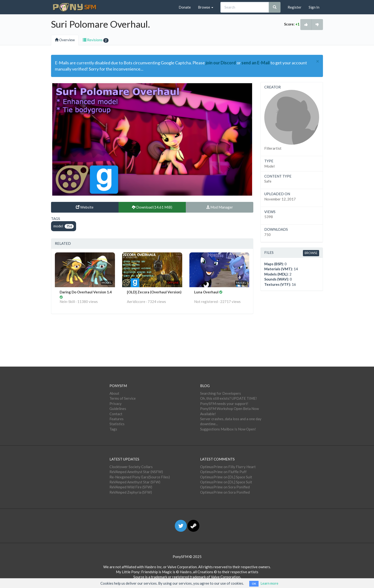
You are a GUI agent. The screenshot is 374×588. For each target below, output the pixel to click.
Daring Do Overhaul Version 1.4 (86, 292)
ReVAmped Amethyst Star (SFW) (135, 482)
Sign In (314, 7)
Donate (185, 7)
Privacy (116, 404)
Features (117, 419)
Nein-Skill (67, 302)
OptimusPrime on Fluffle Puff (223, 472)
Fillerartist (273, 148)
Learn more (269, 583)
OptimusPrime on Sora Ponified (225, 487)
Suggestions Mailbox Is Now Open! (228, 429)
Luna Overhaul (207, 292)
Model (269, 166)
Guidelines (118, 409)
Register (295, 7)
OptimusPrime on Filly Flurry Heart (228, 467)
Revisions (96, 40)
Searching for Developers (221, 393)
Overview (65, 40)
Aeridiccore (136, 302)
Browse (206, 7)
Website (85, 207)
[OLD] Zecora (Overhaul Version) (154, 292)
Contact (116, 414)
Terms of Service (123, 398)
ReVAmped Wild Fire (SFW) (131, 487)
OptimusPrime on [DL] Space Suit (226, 477)
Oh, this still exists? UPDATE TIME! (229, 398)
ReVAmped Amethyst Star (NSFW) (136, 472)
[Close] (318, 61)
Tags (113, 429)
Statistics (117, 424)
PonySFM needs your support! (224, 404)
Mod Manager (220, 207)
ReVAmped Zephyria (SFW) (131, 492)
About (114, 393)
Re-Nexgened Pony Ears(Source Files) (140, 477)
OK (254, 584)
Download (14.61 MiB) (152, 207)
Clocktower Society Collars (131, 467)
